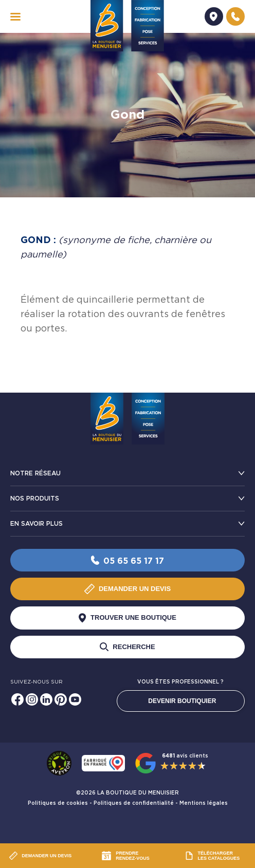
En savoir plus (37, 524)
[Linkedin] (46, 699)
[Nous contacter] (235, 16)
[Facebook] (17, 699)
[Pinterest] (61, 699)
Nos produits (35, 498)
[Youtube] (75, 699)
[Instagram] (32, 699)
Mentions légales (204, 803)
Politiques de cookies (58, 803)
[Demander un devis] (214, 16)
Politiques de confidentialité (134, 803)
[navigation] (15, 17)
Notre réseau (35, 473)
